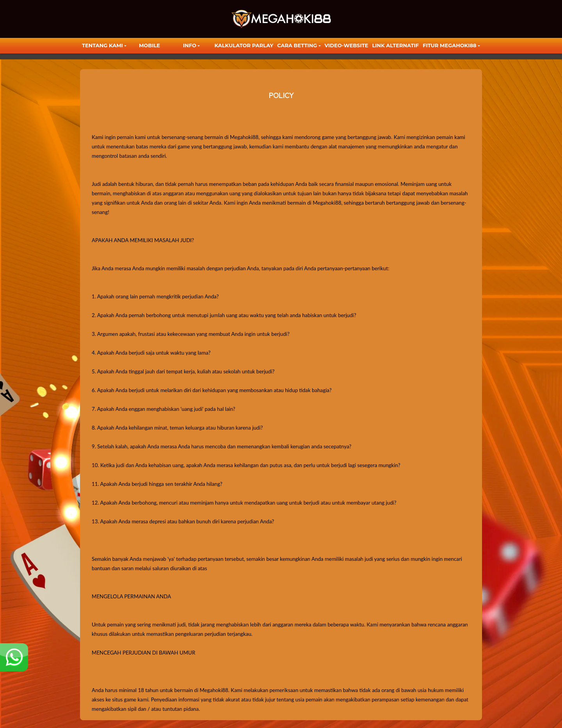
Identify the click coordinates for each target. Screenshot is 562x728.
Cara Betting (297, 45)
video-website (347, 45)
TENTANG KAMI (102, 45)
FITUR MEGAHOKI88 (450, 45)
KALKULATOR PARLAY (244, 45)
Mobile (149, 45)
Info (190, 45)
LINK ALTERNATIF (395, 45)
